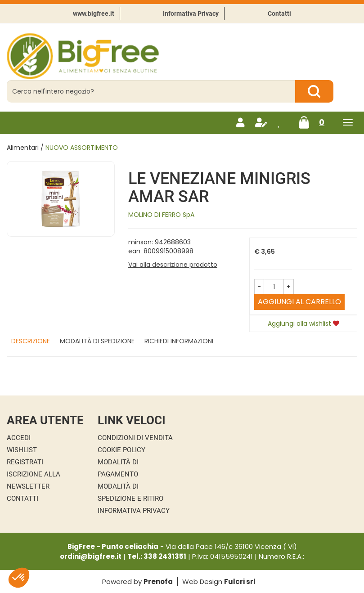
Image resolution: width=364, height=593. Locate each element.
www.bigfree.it (94, 13)
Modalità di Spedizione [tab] (97, 341)
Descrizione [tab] (31, 341)
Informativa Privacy (191, 13)
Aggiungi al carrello (299, 302)
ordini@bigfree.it (91, 556)
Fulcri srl (240, 582)
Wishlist (22, 450)
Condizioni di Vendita (135, 438)
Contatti (279, 13)
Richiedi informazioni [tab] (179, 341)
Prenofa (158, 582)
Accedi (19, 438)
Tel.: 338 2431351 (157, 556)
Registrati (25, 462)
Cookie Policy (121, 450)
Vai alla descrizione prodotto (173, 265)
